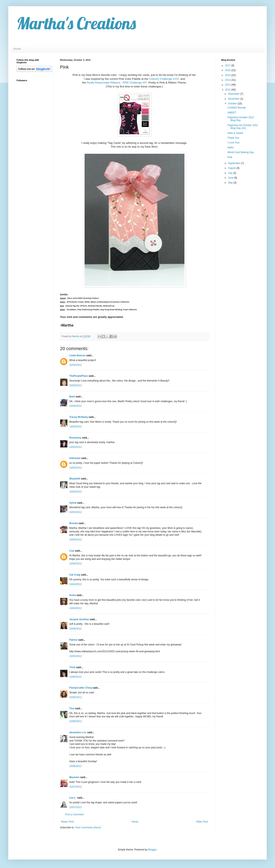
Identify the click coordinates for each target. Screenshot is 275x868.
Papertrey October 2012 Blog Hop (241, 119)
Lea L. (73, 798)
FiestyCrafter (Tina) (81, 688)
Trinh (72, 667)
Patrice (73, 640)
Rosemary (75, 438)
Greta (72, 595)
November (234, 99)
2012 (228, 90)
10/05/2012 (75, 629)
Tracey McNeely (79, 417)
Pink (230, 157)
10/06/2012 (75, 721)
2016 (228, 70)
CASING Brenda (237, 108)
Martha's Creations (76, 23)
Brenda (74, 523)
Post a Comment (74, 814)
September (234, 163)
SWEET (232, 113)
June (231, 178)
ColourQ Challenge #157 (164, 79)
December (234, 94)
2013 (228, 85)
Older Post (202, 822)
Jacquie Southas (79, 619)
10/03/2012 (75, 365)
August (232, 168)
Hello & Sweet (235, 133)
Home (17, 49)
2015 (228, 75)
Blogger (152, 850)
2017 (228, 66)
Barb (72, 397)
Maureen (74, 777)
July (231, 173)
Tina (72, 708)
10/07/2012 (75, 787)
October (233, 104)
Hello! (231, 148)
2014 (228, 80)
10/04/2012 (75, 512)
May (231, 183)
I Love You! (234, 143)
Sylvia (73, 503)
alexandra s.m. (78, 732)
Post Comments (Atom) (88, 827)
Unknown (75, 458)
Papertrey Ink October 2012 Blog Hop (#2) (243, 127)
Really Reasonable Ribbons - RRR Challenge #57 (117, 83)
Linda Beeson (77, 355)
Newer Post (67, 822)
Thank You (233, 138)
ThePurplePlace (79, 376)
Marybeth (75, 479)
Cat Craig (75, 575)
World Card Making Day (241, 152)
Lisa (72, 551)
